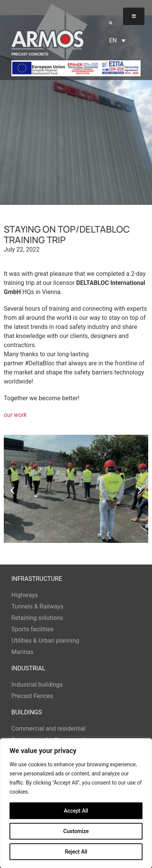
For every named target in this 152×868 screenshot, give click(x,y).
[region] (76, 803)
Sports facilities (32, 629)
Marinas (22, 652)
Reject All (76, 852)
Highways (25, 595)
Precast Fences (32, 696)
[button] (111, 23)
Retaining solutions (37, 618)
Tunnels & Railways (37, 606)
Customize (76, 831)
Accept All (76, 811)
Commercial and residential (48, 729)
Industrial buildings (37, 685)
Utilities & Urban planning (45, 641)
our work (15, 415)
